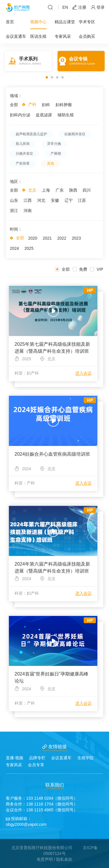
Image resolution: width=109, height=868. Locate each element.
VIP (97, 269)
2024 (14, 248)
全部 (14, 105)
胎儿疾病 (23, 144)
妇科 (46, 105)
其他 (51, 163)
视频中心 (38, 22)
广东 (60, 190)
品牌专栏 (37, 758)
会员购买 (87, 36)
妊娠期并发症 (75, 134)
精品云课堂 (65, 22)
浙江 (14, 211)
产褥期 (56, 154)
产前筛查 (23, 163)
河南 (28, 211)
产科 (32, 104)
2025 (29, 248)
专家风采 (63, 36)
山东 (14, 200)
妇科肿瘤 (64, 105)
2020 (33, 238)
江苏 (82, 200)
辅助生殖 (66, 115)
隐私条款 (64, 859)
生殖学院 (85, 758)
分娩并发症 (24, 154)
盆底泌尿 (44, 115)
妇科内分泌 (20, 115)
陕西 (73, 190)
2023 (76, 238)
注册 (79, 7)
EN (65, 7)
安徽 (55, 200)
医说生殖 (38, 36)
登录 (98, 7)
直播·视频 (15, 758)
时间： (16, 229)
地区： (16, 181)
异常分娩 (54, 144)
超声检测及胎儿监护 (31, 134)
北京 (32, 190)
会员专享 (36, 765)
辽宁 (69, 200)
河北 (41, 200)
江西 (28, 200)
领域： (16, 96)
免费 (80, 269)
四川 (87, 190)
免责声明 (45, 859)
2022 (62, 238)
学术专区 (87, 22)
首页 (10, 22)
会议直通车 (16, 36)
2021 (47, 238)
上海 (46, 190)
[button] (47, 77)
